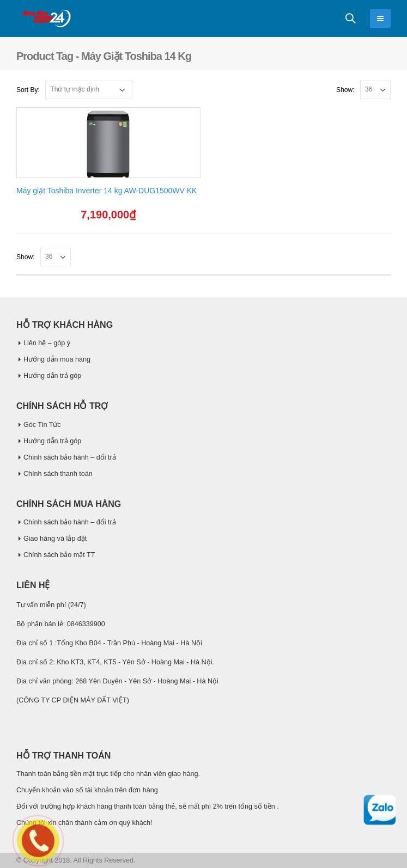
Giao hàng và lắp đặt (55, 539)
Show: (345, 90)
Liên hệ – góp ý (47, 343)
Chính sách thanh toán (58, 474)
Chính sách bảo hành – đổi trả (70, 457)
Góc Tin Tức (42, 425)
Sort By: (28, 90)
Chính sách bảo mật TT (59, 555)
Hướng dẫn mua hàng (57, 359)
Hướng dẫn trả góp (52, 376)
